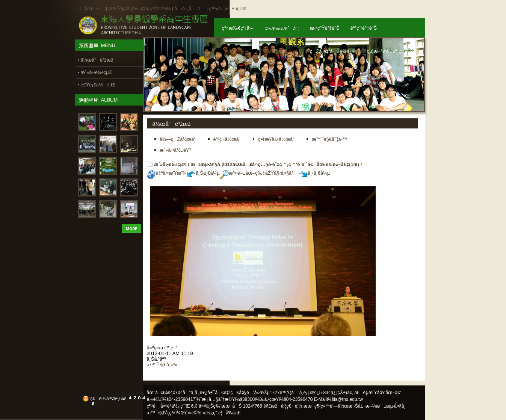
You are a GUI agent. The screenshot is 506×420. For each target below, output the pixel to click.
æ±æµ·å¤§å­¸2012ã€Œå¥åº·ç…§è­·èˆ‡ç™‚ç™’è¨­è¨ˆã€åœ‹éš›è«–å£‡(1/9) (275, 164)
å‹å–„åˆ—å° (190, 9)
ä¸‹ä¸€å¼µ (314, 173)
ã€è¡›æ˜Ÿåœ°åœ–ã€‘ (378, 393)
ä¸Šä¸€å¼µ (203, 173)
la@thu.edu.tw (348, 399)
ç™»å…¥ (218, 9)
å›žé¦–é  (95, 9)
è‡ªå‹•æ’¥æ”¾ (167, 173)
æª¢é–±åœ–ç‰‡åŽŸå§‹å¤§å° (259, 173)
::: (79, 8)
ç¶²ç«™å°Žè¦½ (156, 9)
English (239, 9)
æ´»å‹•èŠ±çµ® (170, 164)
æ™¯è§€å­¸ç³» (123, 9)
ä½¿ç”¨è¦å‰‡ (220, 413)
